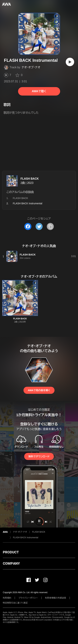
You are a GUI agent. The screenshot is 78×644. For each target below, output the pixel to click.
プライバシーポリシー (28, 598)
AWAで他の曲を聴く (39, 390)
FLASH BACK (30, 179)
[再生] (70, 62)
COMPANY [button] (11, 563)
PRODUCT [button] (11, 552)
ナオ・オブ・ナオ (31, 67)
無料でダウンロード (39, 456)
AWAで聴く (39, 91)
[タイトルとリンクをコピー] (50, 226)
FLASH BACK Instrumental (26, 538)
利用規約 (7, 598)
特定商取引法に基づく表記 (15, 603)
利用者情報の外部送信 (56, 598)
